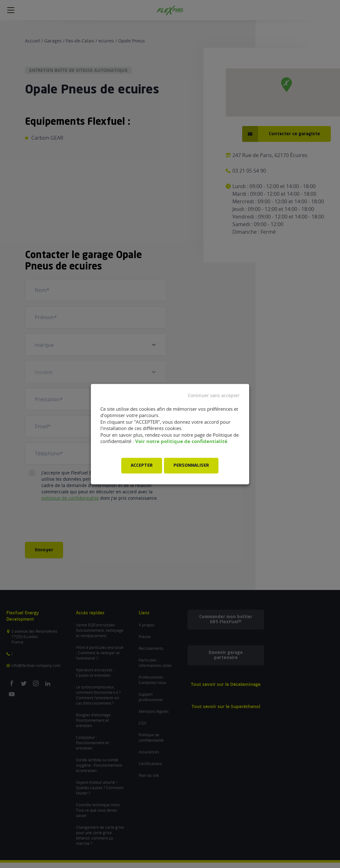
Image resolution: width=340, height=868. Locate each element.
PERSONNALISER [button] (191, 466)
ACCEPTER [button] (142, 466)
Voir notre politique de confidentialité (181, 442)
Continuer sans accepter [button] (214, 396)
